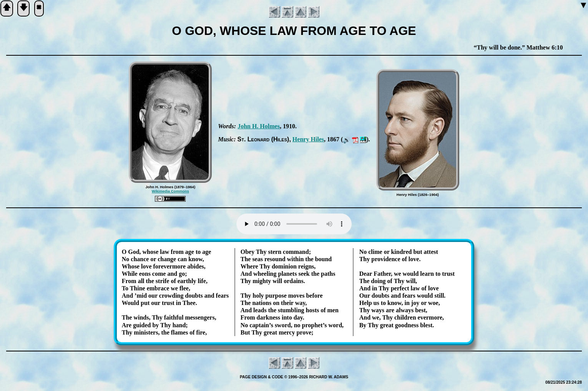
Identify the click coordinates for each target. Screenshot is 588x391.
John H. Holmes (259, 126)
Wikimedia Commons (170, 191)
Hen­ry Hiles (308, 139)
